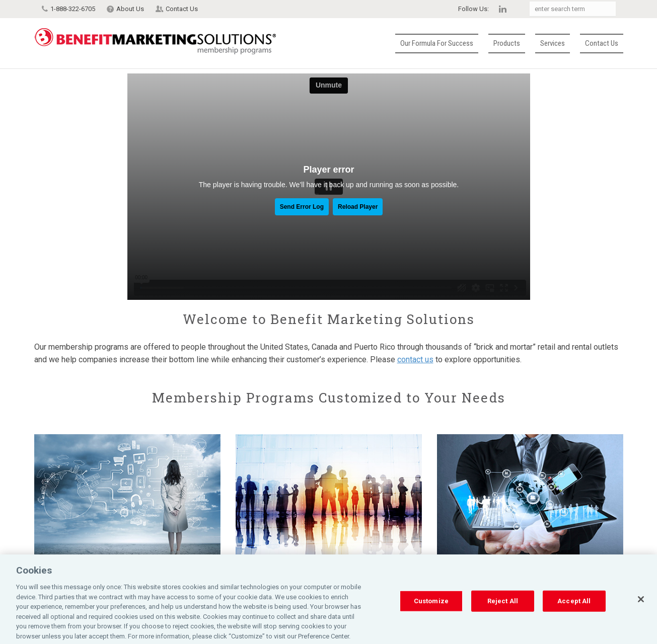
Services (553, 43)
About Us (130, 9)
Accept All (574, 611)
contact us (415, 359)
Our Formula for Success (437, 43)
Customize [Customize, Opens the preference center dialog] (431, 611)
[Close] (641, 609)
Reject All (503, 611)
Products (507, 43)
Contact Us (182, 9)
